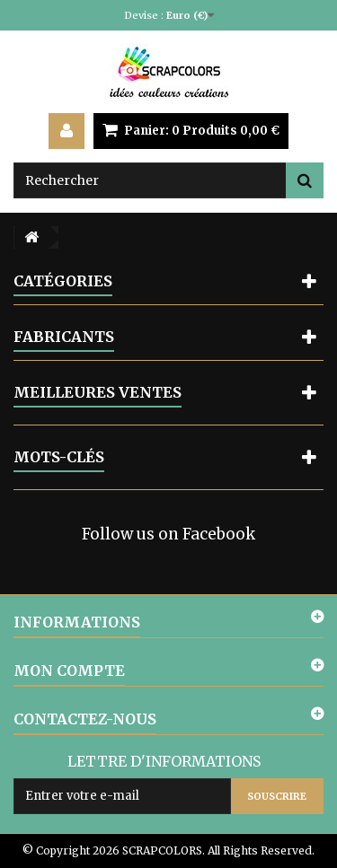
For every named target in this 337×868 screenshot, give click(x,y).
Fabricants (64, 337)
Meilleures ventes (98, 392)
